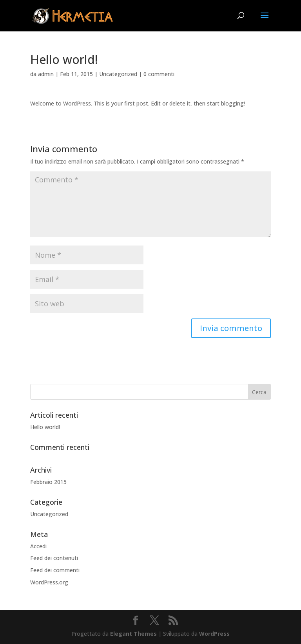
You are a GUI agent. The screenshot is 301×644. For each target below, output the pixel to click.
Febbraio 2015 (48, 482)
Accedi (38, 546)
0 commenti (159, 74)
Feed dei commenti (55, 570)
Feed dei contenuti (54, 558)
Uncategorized (118, 74)
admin (46, 74)
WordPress (214, 634)
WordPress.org (49, 582)
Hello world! (45, 427)
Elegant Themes (133, 634)
